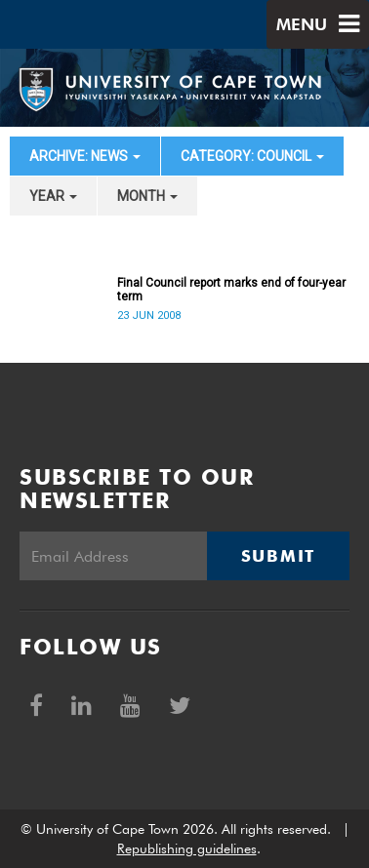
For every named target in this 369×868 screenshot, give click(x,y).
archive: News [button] (85, 156)
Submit (278, 556)
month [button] (147, 196)
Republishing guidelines (187, 848)
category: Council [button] (252, 156)
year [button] (53, 196)
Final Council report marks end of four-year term (231, 290)
